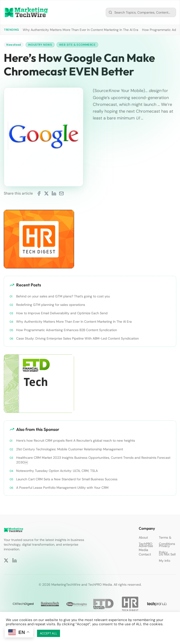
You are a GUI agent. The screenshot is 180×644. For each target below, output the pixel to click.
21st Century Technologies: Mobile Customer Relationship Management (70, 449)
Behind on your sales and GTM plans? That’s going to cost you (63, 296)
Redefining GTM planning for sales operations (51, 305)
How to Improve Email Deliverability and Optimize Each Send (62, 313)
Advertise (146, 546)
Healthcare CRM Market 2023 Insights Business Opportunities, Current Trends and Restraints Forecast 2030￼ (93, 460)
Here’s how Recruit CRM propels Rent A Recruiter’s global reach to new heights (76, 440)
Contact (145, 554)
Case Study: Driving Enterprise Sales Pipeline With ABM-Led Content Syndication (77, 338)
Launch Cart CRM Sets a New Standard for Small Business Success (67, 479)
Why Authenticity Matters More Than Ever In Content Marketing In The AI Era (81, 30)
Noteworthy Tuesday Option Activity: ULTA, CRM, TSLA (57, 471)
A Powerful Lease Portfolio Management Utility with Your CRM (62, 488)
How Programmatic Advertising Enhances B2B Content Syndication (67, 330)
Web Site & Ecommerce (77, 45)
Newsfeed (14, 45)
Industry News (40, 45)
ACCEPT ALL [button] (49, 633)
